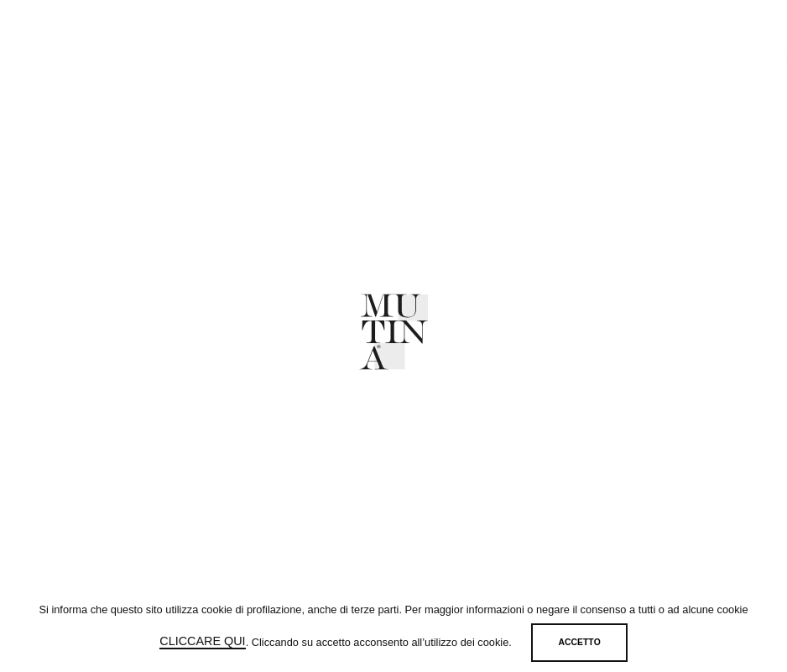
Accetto (580, 642)
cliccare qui (202, 641)
